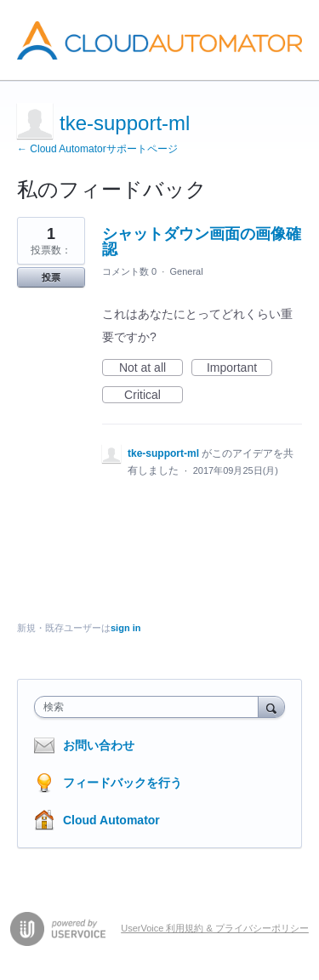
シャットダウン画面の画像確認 (202, 242)
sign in (125, 628)
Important (239, 368)
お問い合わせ (99, 745)
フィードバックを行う (122, 783)
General (186, 271)
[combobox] (150, 707)
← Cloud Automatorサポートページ (97, 149)
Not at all (151, 368)
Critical (154, 396)
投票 (51, 277)
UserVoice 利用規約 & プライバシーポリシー (215, 928)
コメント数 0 (129, 271)
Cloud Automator (111, 820)
